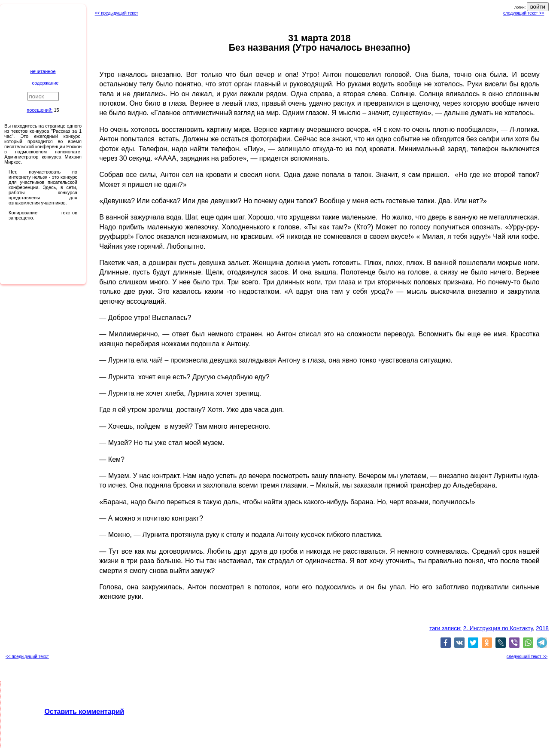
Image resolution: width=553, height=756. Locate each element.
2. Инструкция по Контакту (498, 628)
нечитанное (43, 71)
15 (56, 110)
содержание (46, 83)
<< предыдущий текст (117, 13)
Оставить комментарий (84, 712)
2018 (542, 628)
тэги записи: (445, 628)
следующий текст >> (524, 13)
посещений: (39, 110)
